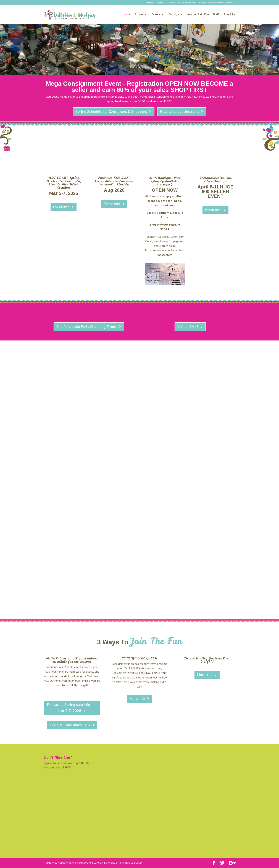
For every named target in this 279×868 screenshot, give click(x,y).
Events (173, 3)
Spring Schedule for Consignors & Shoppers (111, 112)
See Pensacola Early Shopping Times (87, 327)
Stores (160, 3)
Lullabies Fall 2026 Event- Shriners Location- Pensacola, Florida (114, 181)
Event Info (61, 207)
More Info (137, 699)
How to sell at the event (179, 112)
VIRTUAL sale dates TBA (70, 725)
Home (150, 3)
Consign (187, 3)
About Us (231, 3)
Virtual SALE (188, 327)
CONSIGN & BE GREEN (139, 658)
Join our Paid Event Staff (211, 3)
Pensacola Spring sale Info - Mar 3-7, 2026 (70, 708)
